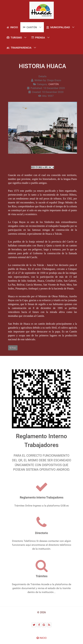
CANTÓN (54, 84)
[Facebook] (39, 625)
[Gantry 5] (42, 10)
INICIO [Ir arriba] (42, 638)
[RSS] (49, 625)
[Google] (44, 625)
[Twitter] (34, 625)
